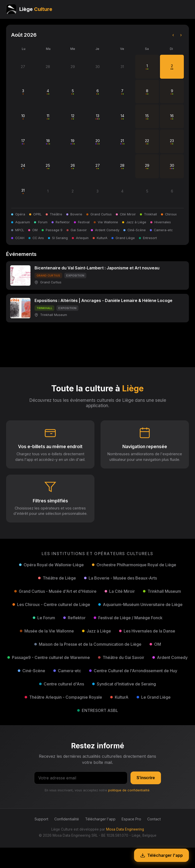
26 (73, 166)
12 (73, 116)
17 (23, 141)
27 (98, 166)
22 (147, 141)
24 (23, 166)
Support (41, 819)
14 (122, 116)
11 (48, 116)
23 (172, 141)
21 (122, 141)
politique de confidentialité (129, 790)
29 (147, 166)
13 (97, 116)
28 (122, 166)
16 (172, 116)
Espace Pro (131, 819)
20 (98, 141)
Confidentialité (67, 819)
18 (48, 141)
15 (147, 116)
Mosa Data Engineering (125, 829)
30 (172, 166)
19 (73, 141)
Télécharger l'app (100, 819)
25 (48, 166)
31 (23, 191)
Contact (154, 819)
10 (23, 116)
